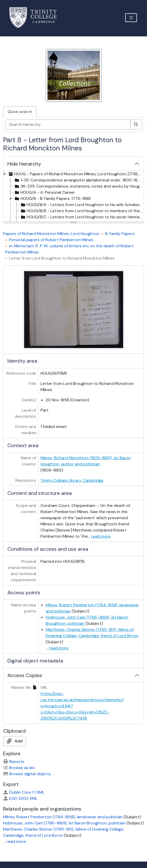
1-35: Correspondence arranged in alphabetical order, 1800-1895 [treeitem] (78, 180)
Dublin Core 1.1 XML (24, 792)
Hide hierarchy (24, 164)
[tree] (73, 197)
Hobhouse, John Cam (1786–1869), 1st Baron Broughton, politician (64, 823)
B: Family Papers (120, 234)
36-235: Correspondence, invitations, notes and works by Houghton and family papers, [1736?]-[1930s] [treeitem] (79, 186)
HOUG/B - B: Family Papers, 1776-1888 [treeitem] (52, 199)
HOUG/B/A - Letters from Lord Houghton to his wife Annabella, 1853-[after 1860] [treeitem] (82, 205)
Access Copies (25, 675)
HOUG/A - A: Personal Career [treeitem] (44, 192)
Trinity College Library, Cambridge (72, 480)
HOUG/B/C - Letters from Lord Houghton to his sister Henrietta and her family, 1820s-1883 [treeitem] (82, 217)
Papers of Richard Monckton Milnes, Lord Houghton (51, 234)
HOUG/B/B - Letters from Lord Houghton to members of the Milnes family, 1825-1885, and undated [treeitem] (82, 211)
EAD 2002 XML (20, 798)
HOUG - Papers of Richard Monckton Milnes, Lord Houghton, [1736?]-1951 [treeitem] (75, 174)
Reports (14, 762)
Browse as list (19, 768)
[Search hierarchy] (68, 125)
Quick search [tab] (20, 112)
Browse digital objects (27, 774)
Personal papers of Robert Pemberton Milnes (51, 240)
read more (101, 536)
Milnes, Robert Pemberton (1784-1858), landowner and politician (63, 817)
